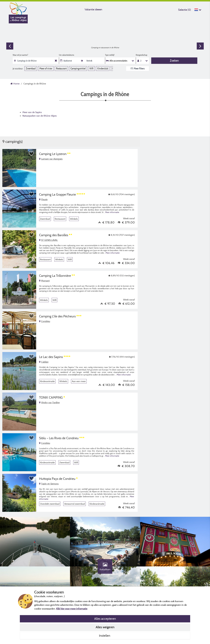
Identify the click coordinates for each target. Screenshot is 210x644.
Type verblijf (110, 55)
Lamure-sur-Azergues (51, 159)
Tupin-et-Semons (49, 484)
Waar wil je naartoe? (20, 55)
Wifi (91, 68)
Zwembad (31, 68)
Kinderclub (103, 68)
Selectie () (185, 10)
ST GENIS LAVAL (48, 240)
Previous (10, 46)
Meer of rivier (46, 68)
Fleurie (43, 199)
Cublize (44, 362)
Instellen (105, 636)
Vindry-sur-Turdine (49, 402)
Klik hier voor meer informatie (72, 609)
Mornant (44, 281)
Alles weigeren (105, 627)
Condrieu (45, 321)
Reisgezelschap (142, 55)
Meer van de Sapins (32, 112)
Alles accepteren (105, 619)
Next (200, 46)
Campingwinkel (78, 68)
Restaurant (61, 68)
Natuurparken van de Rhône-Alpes (40, 116)
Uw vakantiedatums (66, 55)
